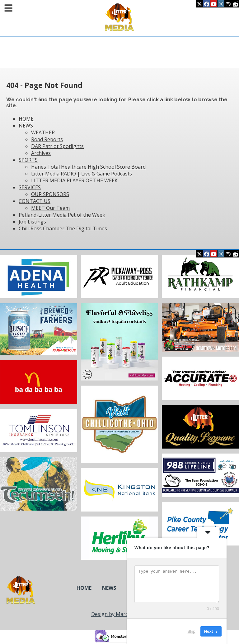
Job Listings (32, 222)
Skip (192, 631)
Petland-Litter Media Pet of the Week (62, 215)
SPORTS (28, 160)
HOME (26, 119)
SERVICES (30, 187)
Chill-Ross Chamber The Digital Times (63, 228)
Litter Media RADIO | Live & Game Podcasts (82, 174)
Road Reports (47, 139)
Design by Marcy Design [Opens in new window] (119, 614)
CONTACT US (35, 201)
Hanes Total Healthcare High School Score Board (88, 167)
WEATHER (43, 132)
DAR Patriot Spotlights (57, 146)
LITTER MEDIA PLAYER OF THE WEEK (74, 180)
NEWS (26, 126)
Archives (41, 153)
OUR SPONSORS (50, 194)
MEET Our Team (50, 208)
